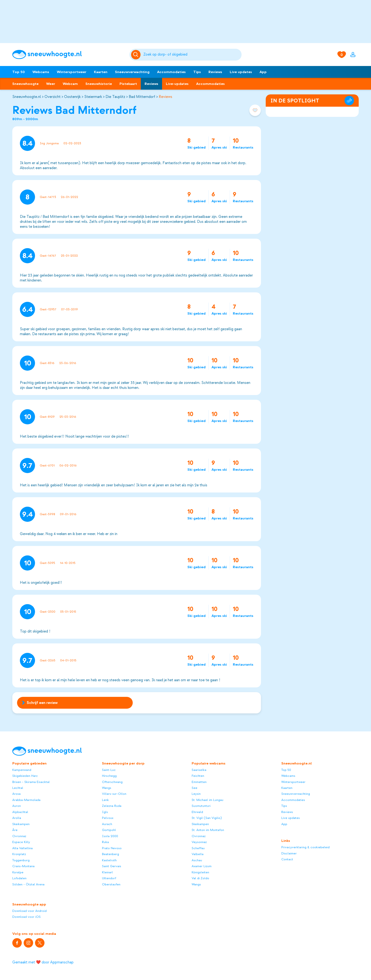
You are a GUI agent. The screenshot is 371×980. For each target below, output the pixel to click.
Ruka (105, 842)
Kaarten (101, 72)
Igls (105, 812)
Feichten (198, 776)
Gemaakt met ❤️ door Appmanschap (43, 962)
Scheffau (198, 848)
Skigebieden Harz (25, 776)
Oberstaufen (111, 884)
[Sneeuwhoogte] (68, 55)
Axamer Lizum (202, 866)
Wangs (107, 788)
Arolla (17, 818)
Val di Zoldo (200, 878)
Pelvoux (108, 818)
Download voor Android (29, 911)
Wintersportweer (72, 72)
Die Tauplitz (115, 97)
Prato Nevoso (112, 848)
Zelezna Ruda (112, 806)
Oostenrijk (72, 97)
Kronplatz (19, 854)
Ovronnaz (19, 836)
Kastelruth (109, 860)
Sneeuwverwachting (132, 72)
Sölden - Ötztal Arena (28, 884)
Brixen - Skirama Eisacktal (31, 782)
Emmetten (199, 782)
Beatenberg (110, 854)
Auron (17, 806)
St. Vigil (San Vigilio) (207, 818)
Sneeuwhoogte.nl (27, 97)
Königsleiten (200, 872)
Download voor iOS (26, 917)
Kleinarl (107, 872)
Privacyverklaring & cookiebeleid (305, 847)
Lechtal (18, 788)
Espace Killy (21, 842)
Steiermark (93, 97)
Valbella (198, 854)
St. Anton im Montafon (208, 830)
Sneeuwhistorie (99, 84)
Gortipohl (109, 830)
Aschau (197, 860)
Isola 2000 (110, 836)
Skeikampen (21, 824)
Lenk (105, 800)
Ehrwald (197, 812)
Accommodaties (171, 72)
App (263, 72)
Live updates (241, 72)
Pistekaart (128, 84)
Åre (15, 830)
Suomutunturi (201, 806)
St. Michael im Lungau (208, 800)
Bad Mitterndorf (142, 97)
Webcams (41, 72)
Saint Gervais (112, 866)
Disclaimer (289, 853)
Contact (287, 859)
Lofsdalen (19, 878)
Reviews (215, 72)
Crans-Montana (23, 866)
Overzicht (53, 97)
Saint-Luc (109, 770)
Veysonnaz (199, 842)
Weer (51, 84)
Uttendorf (109, 878)
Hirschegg (109, 776)
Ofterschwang (112, 782)
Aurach (107, 824)
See (194, 788)
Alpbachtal (20, 812)
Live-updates (177, 84)
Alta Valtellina (22, 848)
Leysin (196, 794)
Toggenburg (21, 860)
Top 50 (19, 72)
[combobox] (192, 55)
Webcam (70, 84)
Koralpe (18, 872)
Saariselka (199, 770)
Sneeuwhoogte (25, 84)
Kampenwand (22, 770)
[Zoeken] (192, 55)
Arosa (16, 794)
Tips (197, 72)
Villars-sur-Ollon (114, 794)
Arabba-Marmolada (26, 800)
